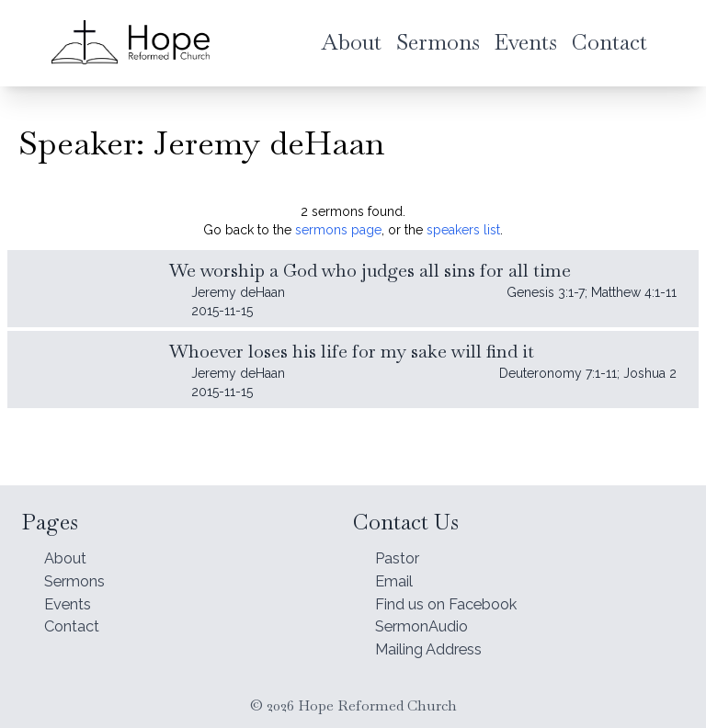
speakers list (463, 230)
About (68, 546)
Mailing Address (437, 648)
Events (71, 597)
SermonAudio (428, 623)
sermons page (338, 230)
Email (396, 571)
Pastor (401, 546)
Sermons (79, 571)
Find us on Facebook (457, 597)
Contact (75, 623)
